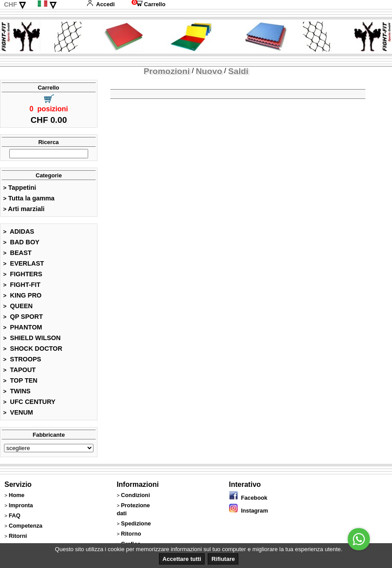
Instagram (248, 511)
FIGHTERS (23, 274)
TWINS (17, 391)
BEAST (17, 253)
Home (17, 495)
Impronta (21, 505)
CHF (11, 4)
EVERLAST (23, 263)
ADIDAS (19, 231)
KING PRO (22, 295)
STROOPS (22, 359)
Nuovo (209, 71)
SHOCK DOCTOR (33, 349)
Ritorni (18, 536)
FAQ (15, 515)
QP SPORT (23, 317)
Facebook (248, 498)
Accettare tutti (182, 559)
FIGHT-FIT (22, 285)
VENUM (18, 412)
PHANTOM (23, 327)
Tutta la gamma (29, 198)
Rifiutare (223, 559)
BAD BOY (21, 242)
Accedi (101, 4)
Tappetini (19, 188)
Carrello (148, 4)
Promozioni (167, 71)
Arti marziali (24, 209)
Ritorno (131, 534)
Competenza (26, 526)
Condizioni (135, 495)
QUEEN (18, 306)
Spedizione (136, 523)
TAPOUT (19, 370)
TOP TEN (20, 380)
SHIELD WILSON (32, 338)
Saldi (238, 71)
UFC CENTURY (29, 402)
